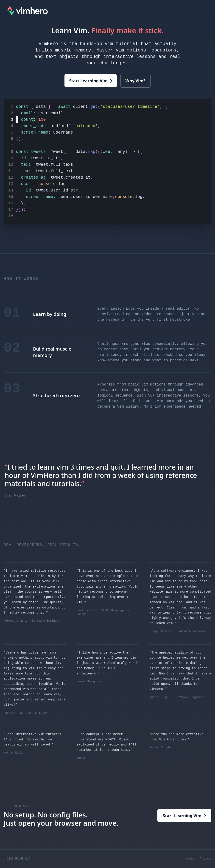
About (190, 859)
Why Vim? (135, 81)
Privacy (206, 859)
